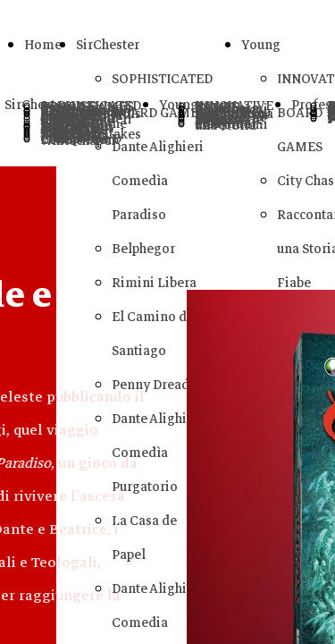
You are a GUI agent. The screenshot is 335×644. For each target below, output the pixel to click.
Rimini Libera (154, 283)
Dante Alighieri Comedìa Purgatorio (158, 453)
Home (43, 45)
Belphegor (143, 249)
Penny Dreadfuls (162, 385)
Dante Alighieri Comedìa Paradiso (158, 181)
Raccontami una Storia (231, 125)
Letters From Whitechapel (80, 140)
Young (261, 45)
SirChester (108, 45)
